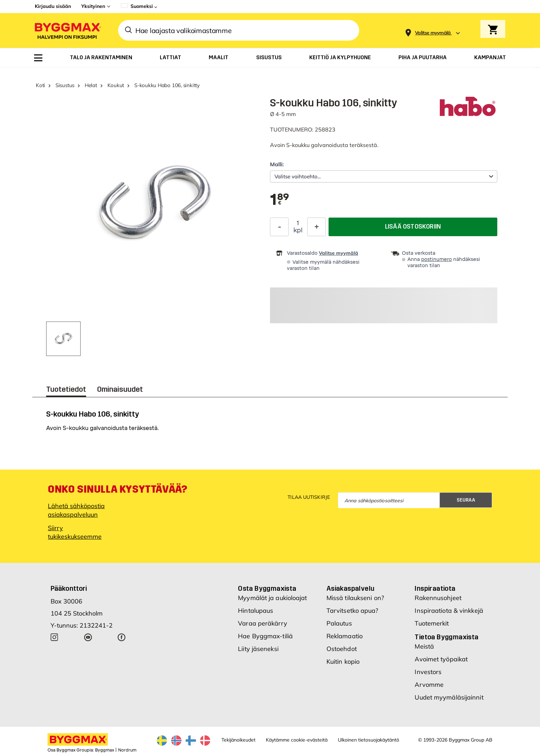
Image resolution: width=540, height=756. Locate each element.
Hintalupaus (256, 611)
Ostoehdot (342, 649)
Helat (91, 85)
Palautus (339, 623)
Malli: (277, 164)
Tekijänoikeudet (238, 740)
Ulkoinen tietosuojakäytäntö (368, 740)
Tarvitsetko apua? (352, 611)
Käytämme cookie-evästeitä (297, 740)
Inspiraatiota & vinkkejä (449, 611)
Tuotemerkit (432, 623)
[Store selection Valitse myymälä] (433, 33)
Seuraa (466, 500)
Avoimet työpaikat (441, 659)
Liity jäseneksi (258, 649)
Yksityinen (93, 6)
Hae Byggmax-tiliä (265, 636)
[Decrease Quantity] (279, 227)
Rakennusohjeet (438, 598)
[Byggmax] (67, 30)
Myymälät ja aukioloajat (272, 598)
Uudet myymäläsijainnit (449, 697)
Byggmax (105, 750)
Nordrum (127, 750)
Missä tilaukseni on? (355, 598)
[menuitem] (38, 58)
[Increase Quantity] (316, 227)
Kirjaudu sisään (53, 6)
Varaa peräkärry (263, 623)
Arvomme (429, 685)
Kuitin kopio (343, 661)
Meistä (424, 646)
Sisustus (65, 85)
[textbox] (280, 200)
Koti (40, 85)
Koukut (116, 85)
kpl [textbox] (298, 230)
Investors (428, 672)
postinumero (437, 259)
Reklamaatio (345, 636)
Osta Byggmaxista (267, 588)
